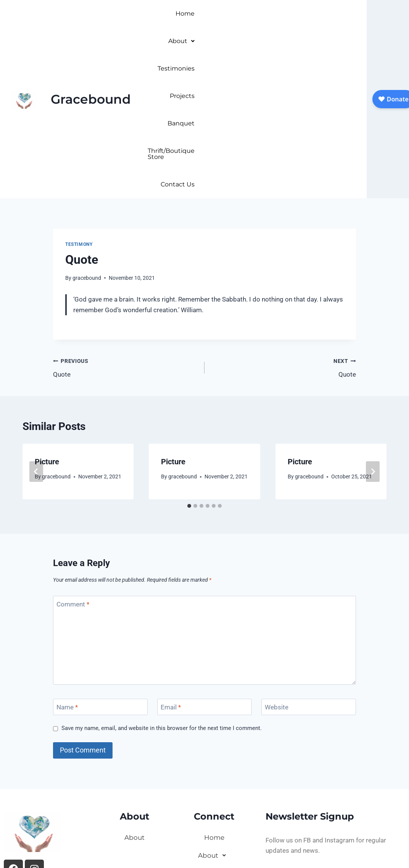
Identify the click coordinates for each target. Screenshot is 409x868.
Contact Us (344, 41)
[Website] (309, 564)
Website (277, 564)
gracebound (87, 135)
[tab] (189, 363)
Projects (310, 14)
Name (67, 564)
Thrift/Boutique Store (283, 41)
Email (171, 564)
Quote (126, 224)
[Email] (204, 564)
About (225, 14)
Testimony (79, 101)
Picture (47, 318)
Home (190, 14)
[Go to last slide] (36, 328)
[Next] (373, 328)
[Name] (100, 564)
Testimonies (268, 14)
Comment (73, 461)
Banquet (347, 14)
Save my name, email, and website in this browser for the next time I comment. (162, 585)
